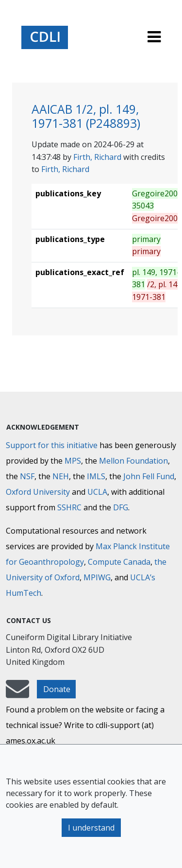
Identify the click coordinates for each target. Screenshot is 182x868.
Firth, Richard (97, 157)
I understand (91, 828)
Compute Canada (119, 562)
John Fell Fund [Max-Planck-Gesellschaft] (149, 476)
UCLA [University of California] (97, 492)
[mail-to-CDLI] (17, 694)
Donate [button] (57, 689)
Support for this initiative (52, 445)
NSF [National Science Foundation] (27, 476)
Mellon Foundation (133, 461)
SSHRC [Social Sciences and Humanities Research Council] (69, 507)
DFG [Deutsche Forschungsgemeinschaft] (121, 507)
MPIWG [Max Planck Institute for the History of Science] (97, 577)
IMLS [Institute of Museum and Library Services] (96, 476)
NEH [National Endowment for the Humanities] (61, 476)
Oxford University (38, 492)
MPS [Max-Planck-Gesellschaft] (73, 461)
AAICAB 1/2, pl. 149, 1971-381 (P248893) (86, 116)
